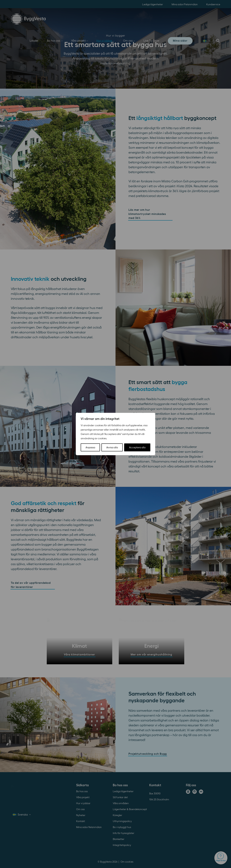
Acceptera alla (137, 447)
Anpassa (90, 447)
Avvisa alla (112, 447)
